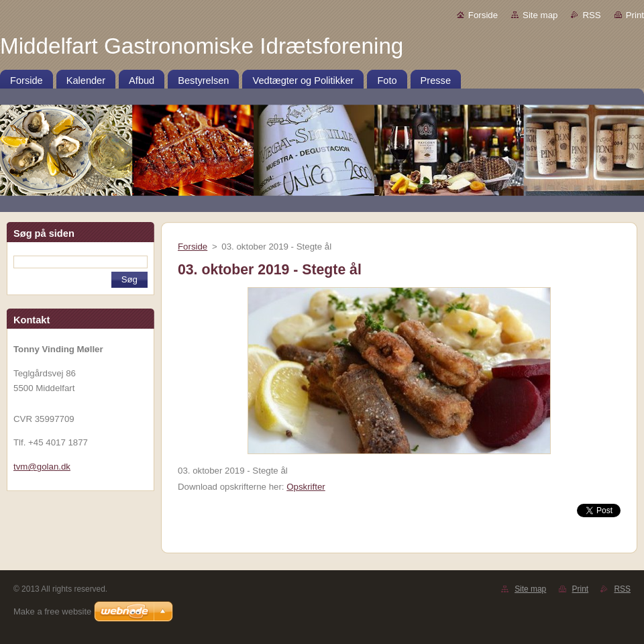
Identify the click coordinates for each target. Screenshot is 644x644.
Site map (540, 15)
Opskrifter (306, 487)
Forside (483, 15)
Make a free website (52, 611)
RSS (591, 15)
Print (635, 15)
